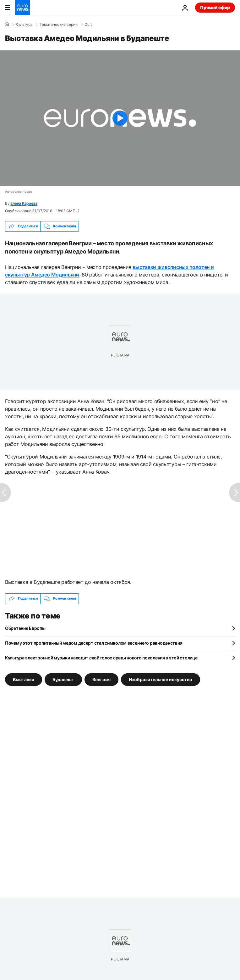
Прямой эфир (215, 7)
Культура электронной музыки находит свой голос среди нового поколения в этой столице (101, 658)
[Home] (7, 24)
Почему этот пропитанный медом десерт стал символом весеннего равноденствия (94, 643)
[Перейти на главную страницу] (23, 8)
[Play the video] (120, 118)
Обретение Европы (25, 628)
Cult (88, 25)
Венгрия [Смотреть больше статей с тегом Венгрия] (101, 679)
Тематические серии (59, 25)
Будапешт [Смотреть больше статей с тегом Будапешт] (63, 679)
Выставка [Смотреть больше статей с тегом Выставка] (24, 679)
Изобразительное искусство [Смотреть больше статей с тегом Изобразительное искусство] (161, 679)
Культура (24, 25)
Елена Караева (24, 203)
